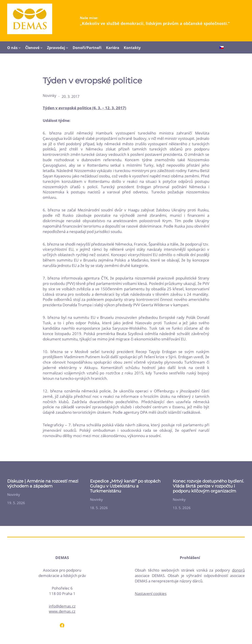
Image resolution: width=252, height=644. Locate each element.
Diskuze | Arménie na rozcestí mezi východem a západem (43, 484)
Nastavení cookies (151, 594)
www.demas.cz (62, 611)
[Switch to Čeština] (222, 48)
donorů (238, 570)
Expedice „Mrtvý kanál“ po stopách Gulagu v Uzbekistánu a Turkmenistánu (125, 486)
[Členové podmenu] (41, 48)
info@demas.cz (62, 606)
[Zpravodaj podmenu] (67, 48)
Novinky (49, 95)
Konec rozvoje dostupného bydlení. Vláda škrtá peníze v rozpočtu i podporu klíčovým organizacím (208, 486)
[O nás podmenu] (20, 48)
